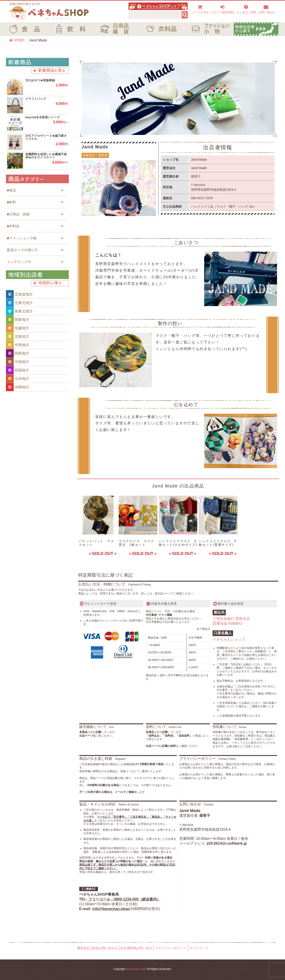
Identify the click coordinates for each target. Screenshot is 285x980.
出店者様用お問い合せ (136, 948)
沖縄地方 (18, 387)
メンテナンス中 (19, 262)
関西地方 (18, 353)
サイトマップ (199, 948)
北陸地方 (18, 336)
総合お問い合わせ (105, 948)
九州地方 (18, 379)
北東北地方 (19, 303)
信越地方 (18, 328)
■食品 (12, 190)
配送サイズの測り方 (22, 250)
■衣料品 (13, 226)
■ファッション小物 (22, 238)
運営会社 (83, 948)
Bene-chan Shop (136, 969)
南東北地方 (19, 311)
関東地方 (18, 320)
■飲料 (12, 202)
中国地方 (18, 362)
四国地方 (18, 370)
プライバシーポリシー (171, 948)
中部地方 (18, 345)
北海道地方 (19, 294)
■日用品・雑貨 (18, 214)
